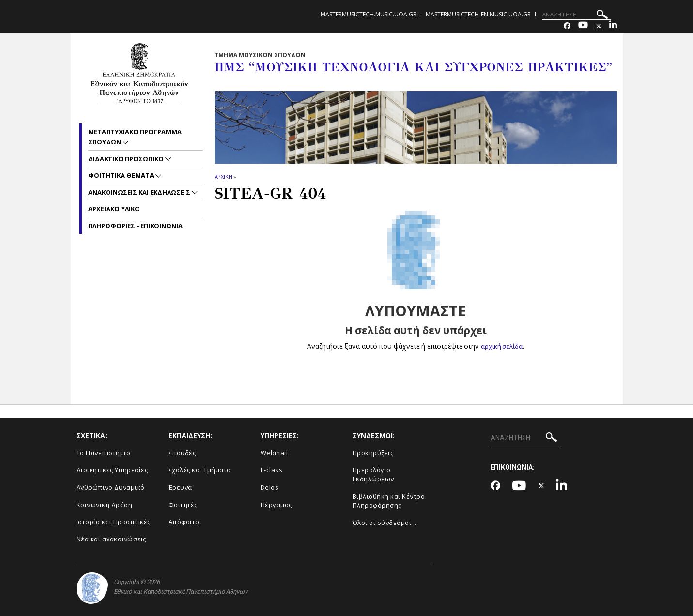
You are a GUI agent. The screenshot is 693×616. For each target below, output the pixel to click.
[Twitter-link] (599, 26)
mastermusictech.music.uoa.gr (369, 14)
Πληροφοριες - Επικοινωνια (135, 226)
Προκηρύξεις (373, 453)
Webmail (274, 453)
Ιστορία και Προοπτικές (114, 522)
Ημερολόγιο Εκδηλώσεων (373, 474)
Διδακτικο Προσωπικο (127, 159)
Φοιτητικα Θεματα (122, 175)
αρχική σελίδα (502, 346)
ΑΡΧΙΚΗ (223, 177)
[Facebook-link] (567, 26)
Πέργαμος (276, 505)
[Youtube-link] (583, 26)
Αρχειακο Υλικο (114, 209)
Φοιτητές (183, 505)
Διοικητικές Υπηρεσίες (112, 470)
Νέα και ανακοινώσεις (111, 539)
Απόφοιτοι (185, 522)
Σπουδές (182, 453)
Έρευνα (180, 487)
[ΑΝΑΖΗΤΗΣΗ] (577, 15)
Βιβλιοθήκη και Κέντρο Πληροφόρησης (389, 501)
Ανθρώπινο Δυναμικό (111, 487)
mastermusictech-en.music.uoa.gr (478, 14)
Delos (270, 487)
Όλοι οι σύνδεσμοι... (385, 523)
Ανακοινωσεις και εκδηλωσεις (140, 192)
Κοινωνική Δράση (105, 505)
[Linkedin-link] (613, 26)
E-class (272, 470)
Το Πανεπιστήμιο (104, 453)
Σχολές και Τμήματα (200, 470)
